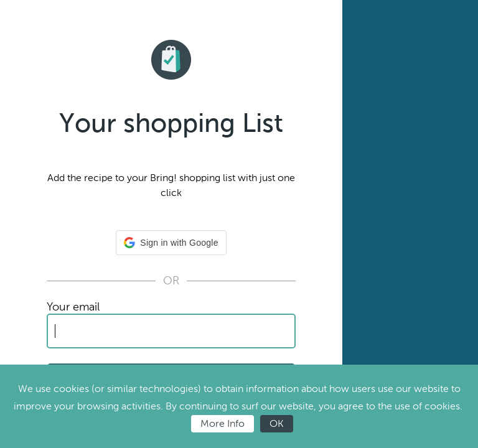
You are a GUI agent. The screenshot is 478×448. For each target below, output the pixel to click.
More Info (223, 423)
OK (277, 423)
